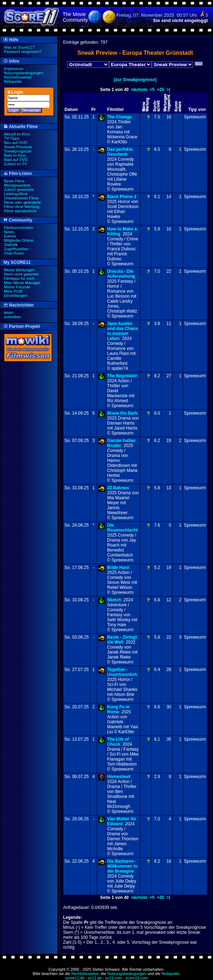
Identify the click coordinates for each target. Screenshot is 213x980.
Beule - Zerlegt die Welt (122, 640)
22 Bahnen (118, 488)
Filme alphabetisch (20, 211)
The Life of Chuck (118, 742)
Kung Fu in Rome (118, 709)
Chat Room (14, 253)
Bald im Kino (15, 155)
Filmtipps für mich (19, 278)
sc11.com (113, 978)
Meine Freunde (17, 287)
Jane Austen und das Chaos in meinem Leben (123, 331)
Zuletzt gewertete (19, 190)
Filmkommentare (19, 228)
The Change (120, 117)
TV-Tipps (12, 138)
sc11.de (95, 978)
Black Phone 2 (122, 197)
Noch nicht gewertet (21, 274)
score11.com (137, 978)
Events (10, 236)
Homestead (119, 777)
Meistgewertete (17, 185)
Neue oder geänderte (22, 202)
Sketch (114, 600)
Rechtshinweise (18, 77)
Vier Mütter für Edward (122, 821)
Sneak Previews (18, 147)
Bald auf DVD (16, 160)
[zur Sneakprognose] (135, 80)
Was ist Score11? (19, 47)
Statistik (11, 245)
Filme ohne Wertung (22, 207)
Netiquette (13, 81)
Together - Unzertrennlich (122, 672)
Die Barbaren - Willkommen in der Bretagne (122, 866)
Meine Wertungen (19, 270)
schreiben (12, 317)
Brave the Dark (122, 413)
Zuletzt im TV (15, 164)
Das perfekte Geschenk (120, 152)
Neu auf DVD (15, 143)
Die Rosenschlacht (122, 528)
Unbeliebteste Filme (21, 198)
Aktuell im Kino (17, 134)
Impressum (14, 69)
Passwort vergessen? (23, 52)
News (9, 232)
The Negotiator (122, 376)
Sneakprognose (18, 151)
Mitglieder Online (19, 240)
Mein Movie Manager (22, 283)
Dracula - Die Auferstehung (121, 274)
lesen (9, 313)
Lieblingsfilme (16, 194)
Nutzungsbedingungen (24, 73)
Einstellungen (16, 295)
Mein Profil (13, 291)
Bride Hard (118, 568)
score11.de (75, 978)
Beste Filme (14, 181)
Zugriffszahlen (16, 249)
